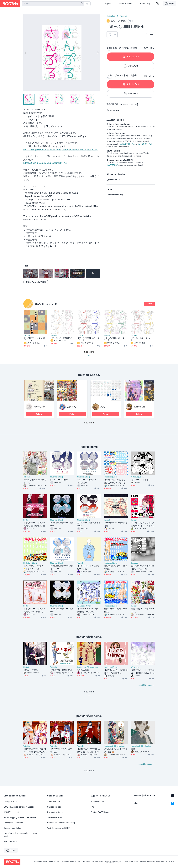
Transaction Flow (55, 817)
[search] (81, 4)
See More (89, 425)
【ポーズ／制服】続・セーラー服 (115, 339)
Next (98, 53)
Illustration (111, 16)
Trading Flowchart (118, 174)
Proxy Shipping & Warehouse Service (20, 817)
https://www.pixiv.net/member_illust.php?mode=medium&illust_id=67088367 (61, 150)
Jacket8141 (139, 407)
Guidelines (86, 862)
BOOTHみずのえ (46, 304)
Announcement (97, 802)
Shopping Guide (54, 807)
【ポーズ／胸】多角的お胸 (61, 338)
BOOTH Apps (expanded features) (19, 807)
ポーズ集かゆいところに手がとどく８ (35, 339)
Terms (109, 189)
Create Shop (144, 4)
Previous (26, 53)
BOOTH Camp (10, 842)
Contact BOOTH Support (101, 812)
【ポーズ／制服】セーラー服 (141, 339)
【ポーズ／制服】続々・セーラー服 (88, 339)
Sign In (108, 4)
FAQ (93, 807)
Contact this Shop (115, 195)
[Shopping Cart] (158, 4)
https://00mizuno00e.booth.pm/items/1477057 (46, 163)
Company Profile (41, 862)
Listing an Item (10, 802)
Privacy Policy (97, 862)
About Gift (114, 110)
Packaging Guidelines (13, 823)
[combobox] (53, 4)
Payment (113, 180)
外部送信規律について (113, 862)
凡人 (103, 407)
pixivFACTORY (112, 165)
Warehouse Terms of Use (70, 862)
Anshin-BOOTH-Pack (128, 144)
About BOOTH (125, 4)
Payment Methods (55, 812)
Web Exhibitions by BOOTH (59, 828)
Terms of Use (54, 862)
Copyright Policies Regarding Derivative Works (21, 835)
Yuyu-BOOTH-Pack (145, 144)
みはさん (71, 407)
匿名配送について (12, 812)
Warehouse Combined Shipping (61, 823)
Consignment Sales (12, 828)
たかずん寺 (39, 407)
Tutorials (123, 16)
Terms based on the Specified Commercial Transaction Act (145, 862)
